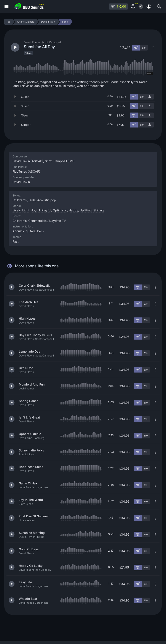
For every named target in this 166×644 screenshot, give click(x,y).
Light (26, 210)
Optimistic (60, 210)
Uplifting (86, 210)
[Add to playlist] (142, 97)
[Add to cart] (134, 97)
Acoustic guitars (24, 231)
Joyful (35, 210)
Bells (40, 231)
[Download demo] (150, 97)
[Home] (8, 22)
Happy (73, 210)
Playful (46, 210)
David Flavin (21, 182)
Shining (99, 210)
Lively (17, 210)
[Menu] (6, 7)
